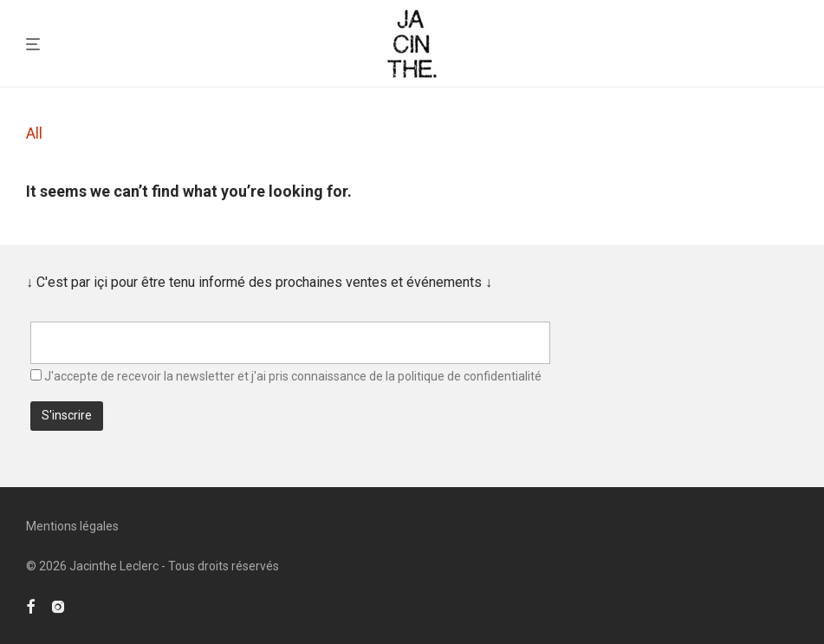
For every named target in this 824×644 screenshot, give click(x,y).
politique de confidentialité (470, 376)
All (34, 133)
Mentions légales (72, 526)
